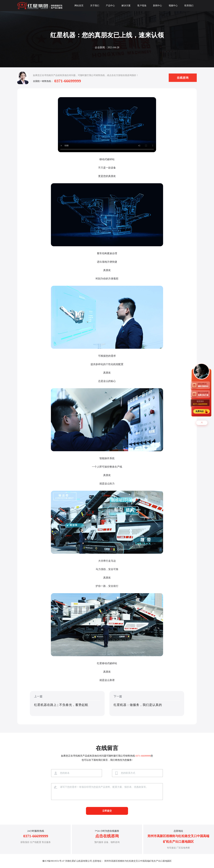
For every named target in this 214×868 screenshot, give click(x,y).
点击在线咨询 (107, 836)
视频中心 (173, 6)
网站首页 (79, 6)
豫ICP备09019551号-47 (53, 861)
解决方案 (126, 6)
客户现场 (142, 6)
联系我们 (189, 6)
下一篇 (147, 704)
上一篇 (67, 704)
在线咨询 (183, 78)
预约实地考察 (204, 394)
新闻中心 (157, 6)
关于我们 (95, 6)
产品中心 (110, 6)
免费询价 (200, 411)
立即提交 (107, 811)
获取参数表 (204, 385)
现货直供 (200, 403)
